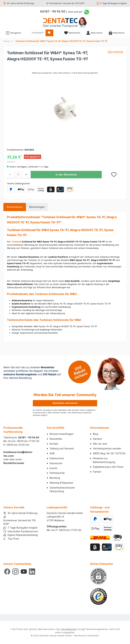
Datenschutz (57, 458)
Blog (95, 434)
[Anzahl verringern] (10, 175)
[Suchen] (49, 33)
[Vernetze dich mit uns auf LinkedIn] (32, 572)
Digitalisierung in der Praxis (108, 467)
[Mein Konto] (94, 33)
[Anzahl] (18, 175)
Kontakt (54, 444)
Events (53, 468)
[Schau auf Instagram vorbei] (15, 572)
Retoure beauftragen (62, 434)
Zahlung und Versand (62, 448)
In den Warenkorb (66, 175)
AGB (52, 453)
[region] (65, 108)
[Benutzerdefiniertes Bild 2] (117, 538)
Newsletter (56, 439)
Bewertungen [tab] (37, 207)
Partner (97, 472)
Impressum (56, 463)
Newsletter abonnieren (65, 403)
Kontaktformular (14, 463)
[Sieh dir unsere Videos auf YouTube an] (24, 572)
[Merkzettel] (72, 33)
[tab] (15, 207)
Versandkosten (69, 629)
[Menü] (13, 33)
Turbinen (16, 242)
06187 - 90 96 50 (53, 11)
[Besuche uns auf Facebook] (7, 572)
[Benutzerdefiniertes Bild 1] (99, 597)
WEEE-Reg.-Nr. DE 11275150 (109, 453)
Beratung (55, 478)
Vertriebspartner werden (107, 448)
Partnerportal (57, 473)
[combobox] (38, 33)
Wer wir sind (100, 444)
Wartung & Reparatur (61, 483)
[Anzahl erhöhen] (26, 175)
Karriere (97, 439)
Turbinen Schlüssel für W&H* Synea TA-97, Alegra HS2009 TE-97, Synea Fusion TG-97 (61, 41)
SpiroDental (115, 52)
